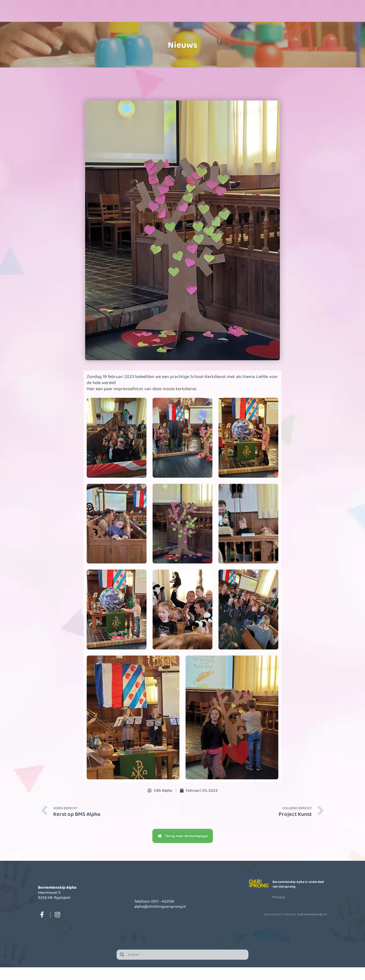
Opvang (172, 24)
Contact (304, 24)
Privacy (279, 909)
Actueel (260, 24)
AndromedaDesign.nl (312, 927)
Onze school (128, 24)
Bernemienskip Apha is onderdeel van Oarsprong (299, 897)
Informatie (216, 24)
